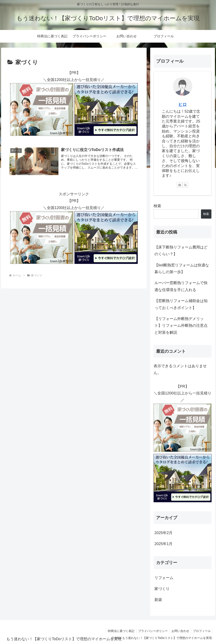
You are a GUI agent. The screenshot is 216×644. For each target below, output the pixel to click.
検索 (157, 206)
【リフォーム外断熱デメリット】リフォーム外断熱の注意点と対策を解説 (181, 326)
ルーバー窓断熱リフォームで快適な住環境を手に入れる (181, 286)
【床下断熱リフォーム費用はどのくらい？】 (181, 251)
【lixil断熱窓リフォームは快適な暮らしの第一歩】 (182, 269)
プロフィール (201, 631)
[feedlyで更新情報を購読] (180, 185)
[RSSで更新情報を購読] (185, 185)
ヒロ (182, 104)
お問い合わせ (179, 631)
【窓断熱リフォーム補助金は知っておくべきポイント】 (181, 304)
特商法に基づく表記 (119, 631)
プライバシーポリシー (151, 631)
